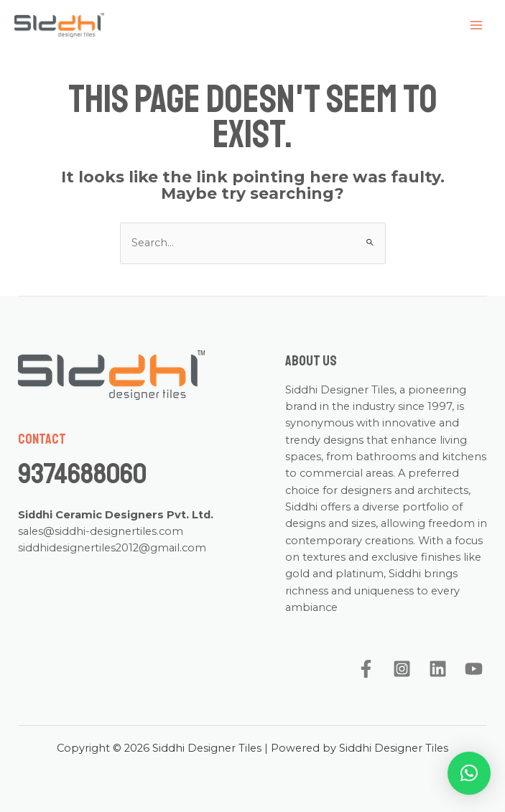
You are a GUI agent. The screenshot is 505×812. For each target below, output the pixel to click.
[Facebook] (366, 669)
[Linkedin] (438, 669)
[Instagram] (402, 669)
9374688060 (82, 474)
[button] (469, 773)
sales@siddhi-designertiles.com (101, 531)
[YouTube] (474, 669)
